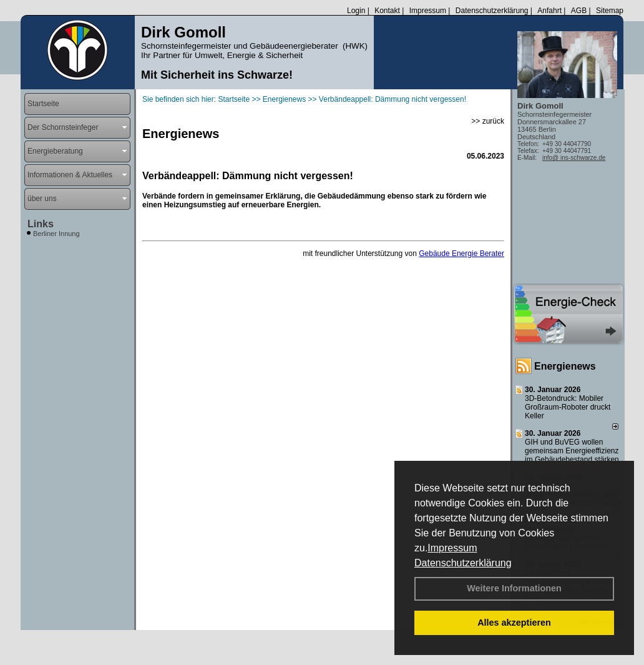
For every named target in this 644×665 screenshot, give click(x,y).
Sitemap (610, 11)
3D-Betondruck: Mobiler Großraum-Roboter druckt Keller (568, 407)
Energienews (565, 366)
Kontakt (387, 11)
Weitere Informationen (514, 588)
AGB (579, 11)
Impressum (452, 548)
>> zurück (488, 121)
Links (41, 224)
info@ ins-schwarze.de (574, 158)
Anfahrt (549, 11)
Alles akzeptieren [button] (514, 623)
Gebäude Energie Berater (461, 254)
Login (356, 11)
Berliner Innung (56, 234)
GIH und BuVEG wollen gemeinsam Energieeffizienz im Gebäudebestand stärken (572, 451)
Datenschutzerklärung (463, 563)
